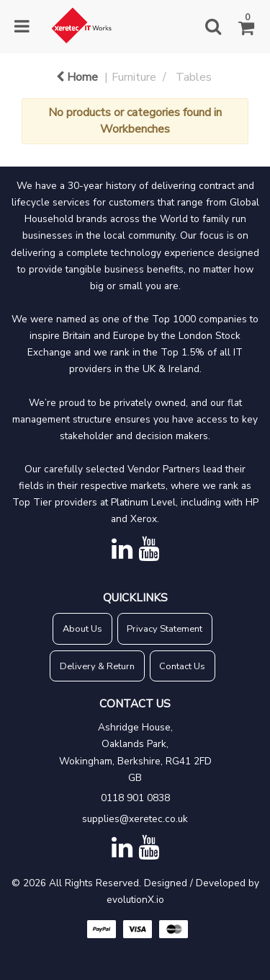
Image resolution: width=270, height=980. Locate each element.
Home (77, 77)
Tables (194, 77)
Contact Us (182, 666)
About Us (82, 629)
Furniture (134, 77)
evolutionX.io (135, 900)
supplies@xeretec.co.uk (135, 819)
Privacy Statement (165, 629)
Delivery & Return (97, 666)
